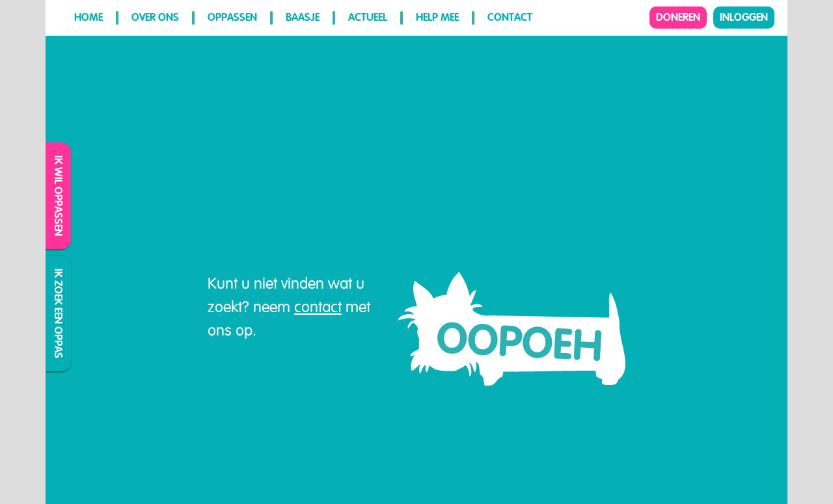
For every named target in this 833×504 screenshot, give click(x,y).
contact (318, 307)
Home (89, 17)
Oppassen (232, 17)
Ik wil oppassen (59, 196)
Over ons (155, 17)
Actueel (368, 17)
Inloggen (744, 17)
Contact (510, 17)
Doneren (678, 17)
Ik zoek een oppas (59, 313)
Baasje (303, 17)
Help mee (437, 17)
